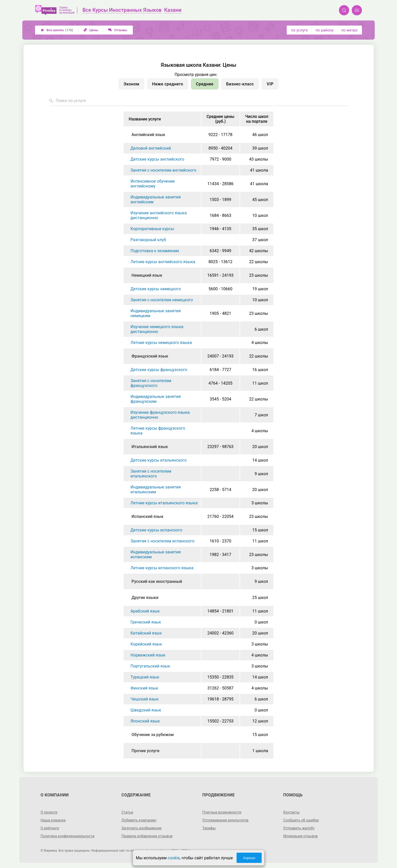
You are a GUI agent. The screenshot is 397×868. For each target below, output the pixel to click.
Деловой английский (151, 148)
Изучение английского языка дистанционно (159, 215)
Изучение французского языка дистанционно (160, 415)
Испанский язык (148, 516)
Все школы (57, 30)
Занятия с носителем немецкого (162, 300)
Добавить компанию (139, 820)
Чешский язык (145, 699)
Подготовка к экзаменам (155, 251)
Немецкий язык (147, 275)
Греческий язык (146, 622)
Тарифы (209, 828)
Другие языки (145, 598)
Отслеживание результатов (226, 820)
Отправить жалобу (299, 828)
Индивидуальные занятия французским (156, 399)
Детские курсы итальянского (159, 460)
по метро (349, 30)
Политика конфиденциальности (67, 836)
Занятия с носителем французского (151, 383)
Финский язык (144, 688)
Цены (91, 30)
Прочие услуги (146, 751)
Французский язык (150, 356)
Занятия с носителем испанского (163, 541)
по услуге (299, 30)
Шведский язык (146, 710)
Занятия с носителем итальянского (151, 474)
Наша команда (53, 820)
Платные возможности (222, 812)
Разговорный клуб (148, 240)
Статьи (127, 812)
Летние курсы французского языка (158, 431)
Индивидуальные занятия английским (156, 199)
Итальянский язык (150, 447)
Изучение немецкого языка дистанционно (157, 329)
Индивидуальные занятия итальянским (156, 489)
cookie (174, 858)
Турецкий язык (145, 677)
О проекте (49, 812)
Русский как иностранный (157, 581)
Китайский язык (146, 633)
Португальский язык (150, 666)
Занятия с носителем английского (163, 170)
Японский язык (145, 721)
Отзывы (118, 30)
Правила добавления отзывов (147, 836)
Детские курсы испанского (157, 530)
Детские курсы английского (157, 159)
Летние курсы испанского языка (162, 568)
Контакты (292, 812)
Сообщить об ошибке (301, 820)
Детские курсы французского (159, 370)
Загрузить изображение (141, 828)
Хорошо (249, 858)
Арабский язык (145, 611)
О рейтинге (50, 828)
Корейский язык (146, 644)
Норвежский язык (148, 655)
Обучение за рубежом (153, 735)
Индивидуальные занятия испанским (156, 554)
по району (325, 30)
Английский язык (148, 135)
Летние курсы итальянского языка (164, 503)
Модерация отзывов (301, 836)
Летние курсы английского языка (163, 262)
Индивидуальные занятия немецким (156, 313)
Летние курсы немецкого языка (161, 343)
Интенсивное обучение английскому (153, 184)
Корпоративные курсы (152, 229)
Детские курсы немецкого (156, 289)
